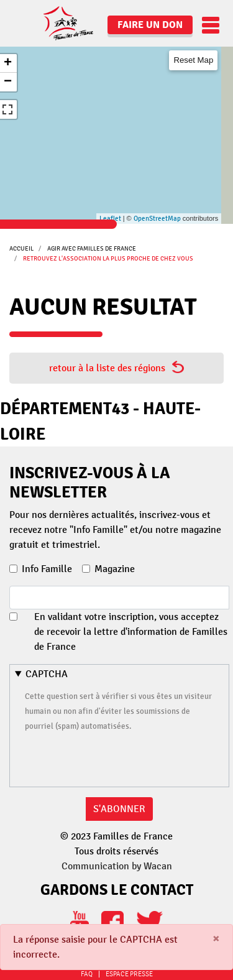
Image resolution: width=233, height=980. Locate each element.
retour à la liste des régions (116, 367)
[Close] (216, 939)
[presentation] (119, 757)
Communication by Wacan (117, 866)
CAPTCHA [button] (47, 674)
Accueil (21, 248)
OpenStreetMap (157, 219)
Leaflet (110, 219)
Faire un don (150, 25)
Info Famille (47, 569)
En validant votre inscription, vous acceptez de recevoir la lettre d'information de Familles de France (131, 632)
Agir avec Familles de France (92, 248)
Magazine (115, 569)
